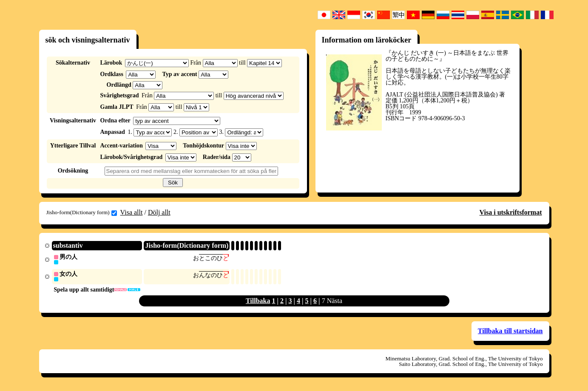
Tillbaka (258, 302)
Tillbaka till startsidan (510, 332)
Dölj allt (159, 212)
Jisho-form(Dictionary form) (82, 212)
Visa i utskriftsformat (511, 212)
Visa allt (132, 212)
